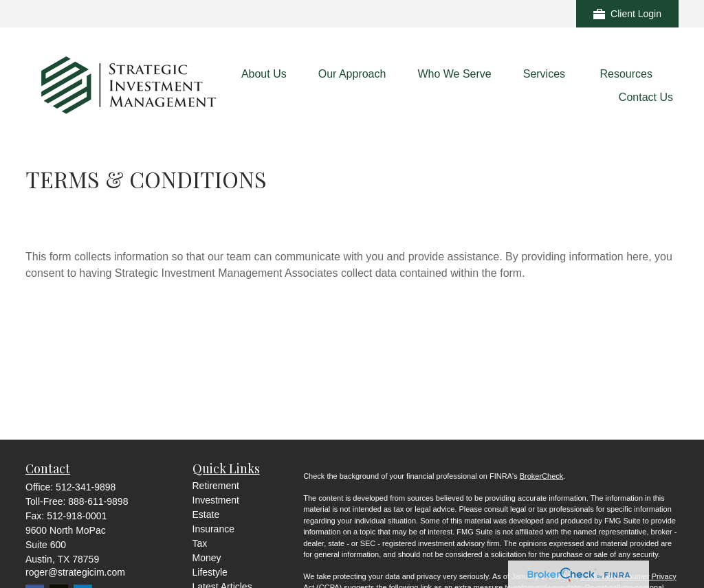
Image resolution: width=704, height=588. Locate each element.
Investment (216, 500)
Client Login (627, 14)
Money (207, 558)
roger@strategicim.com (75, 572)
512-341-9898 (86, 487)
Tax (200, 543)
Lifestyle (210, 572)
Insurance (213, 529)
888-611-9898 (98, 501)
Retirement (216, 486)
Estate (206, 514)
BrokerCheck (542, 476)
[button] (264, 74)
